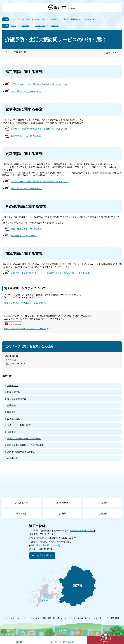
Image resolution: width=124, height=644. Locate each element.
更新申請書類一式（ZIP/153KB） (26, 189)
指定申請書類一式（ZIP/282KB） (26, 91)
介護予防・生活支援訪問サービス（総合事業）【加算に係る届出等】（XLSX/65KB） (51, 273)
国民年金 (11, 412)
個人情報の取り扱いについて (56, 618)
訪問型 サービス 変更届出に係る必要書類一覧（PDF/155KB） (40, 129)
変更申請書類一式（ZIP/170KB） (26, 136)
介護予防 (54, 19)
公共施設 (62, 514)
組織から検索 (62, 503)
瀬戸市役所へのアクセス (83, 531)
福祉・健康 (25, 19)
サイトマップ (33, 618)
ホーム (13, 19)
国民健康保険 (14, 392)
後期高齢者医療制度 (17, 399)
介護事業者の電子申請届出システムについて (25, 303)
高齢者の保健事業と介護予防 (21, 452)
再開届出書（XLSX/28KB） (24, 236)
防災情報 (103, 503)
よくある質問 (21, 503)
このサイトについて (14, 618)
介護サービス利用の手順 (19, 425)
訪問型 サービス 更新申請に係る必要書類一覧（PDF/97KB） (40, 182)
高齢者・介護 (40, 19)
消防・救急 (21, 514)
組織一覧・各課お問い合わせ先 (45, 545)
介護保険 (11, 405)
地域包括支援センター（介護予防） (24, 439)
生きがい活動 (14, 419)
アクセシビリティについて (86, 618)
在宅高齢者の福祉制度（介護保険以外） (26, 445)
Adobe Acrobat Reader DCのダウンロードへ (27, 329)
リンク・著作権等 (111, 618)
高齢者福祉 (13, 386)
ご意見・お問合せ (43, 555)
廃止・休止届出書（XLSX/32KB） (27, 229)
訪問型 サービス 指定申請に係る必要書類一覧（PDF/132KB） (40, 84)
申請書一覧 (55, 26)
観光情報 (103, 514)
